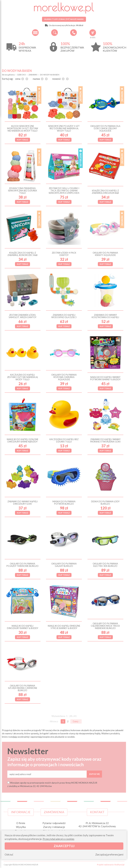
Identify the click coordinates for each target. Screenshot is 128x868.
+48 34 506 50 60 (73, 33)
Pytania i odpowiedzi (54, 823)
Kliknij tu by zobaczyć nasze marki (64, 19)
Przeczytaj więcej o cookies (58, 839)
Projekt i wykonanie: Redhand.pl (111, 865)
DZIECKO (22, 75)
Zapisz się (94, 774)
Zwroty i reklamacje (54, 827)
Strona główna (8, 75)
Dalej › (76, 721)
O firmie (21, 823)
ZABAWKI (33, 75)
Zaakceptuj (64, 846)
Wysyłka (21, 827)
